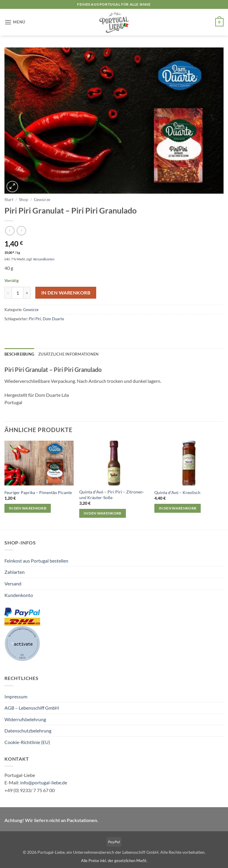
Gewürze (42, 200)
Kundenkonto (19, 595)
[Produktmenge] (18, 293)
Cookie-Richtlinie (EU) (27, 742)
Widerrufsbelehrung (25, 719)
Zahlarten (15, 572)
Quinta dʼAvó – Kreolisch (177, 492)
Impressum (16, 696)
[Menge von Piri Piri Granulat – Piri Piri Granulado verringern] (8, 293)
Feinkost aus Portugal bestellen (36, 561)
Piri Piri (35, 319)
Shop (24, 200)
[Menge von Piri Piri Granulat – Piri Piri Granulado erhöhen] (27, 293)
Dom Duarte (53, 319)
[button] (15, 22)
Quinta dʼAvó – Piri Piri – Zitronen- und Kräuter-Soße (112, 495)
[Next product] (10, 231)
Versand (13, 583)
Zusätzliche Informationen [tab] (68, 354)
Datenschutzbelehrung (28, 731)
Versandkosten (44, 259)
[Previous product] (21, 231)
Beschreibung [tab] (19, 354)
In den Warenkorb (66, 293)
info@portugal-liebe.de (44, 782)
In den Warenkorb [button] (28, 508)
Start (9, 200)
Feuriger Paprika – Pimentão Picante (38, 492)
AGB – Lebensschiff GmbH (32, 708)
